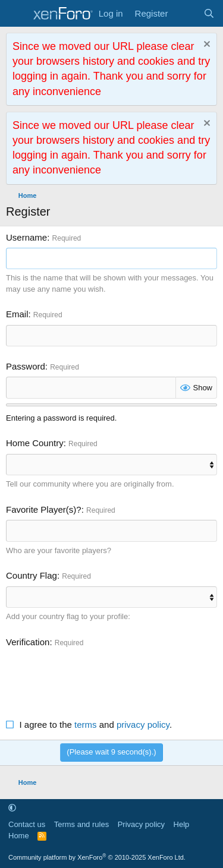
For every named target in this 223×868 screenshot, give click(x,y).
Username (26, 237)
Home (19, 836)
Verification (28, 642)
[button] (12, 808)
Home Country (35, 443)
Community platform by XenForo (97, 857)
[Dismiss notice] (205, 45)
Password (26, 366)
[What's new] (185, 13)
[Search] (209, 13)
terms (86, 725)
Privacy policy (141, 824)
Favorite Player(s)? (44, 509)
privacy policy (143, 725)
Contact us (27, 824)
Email (17, 314)
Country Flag (32, 575)
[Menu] (16, 14)
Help (182, 824)
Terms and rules (81, 824)
